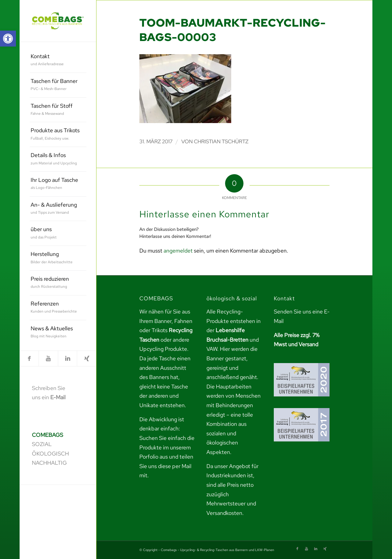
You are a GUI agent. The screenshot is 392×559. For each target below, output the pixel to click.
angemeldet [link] (178, 251)
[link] (8, 39)
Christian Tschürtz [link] (221, 141)
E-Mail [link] (58, 397)
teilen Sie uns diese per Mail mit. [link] (166, 466)
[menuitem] (58, 60)
